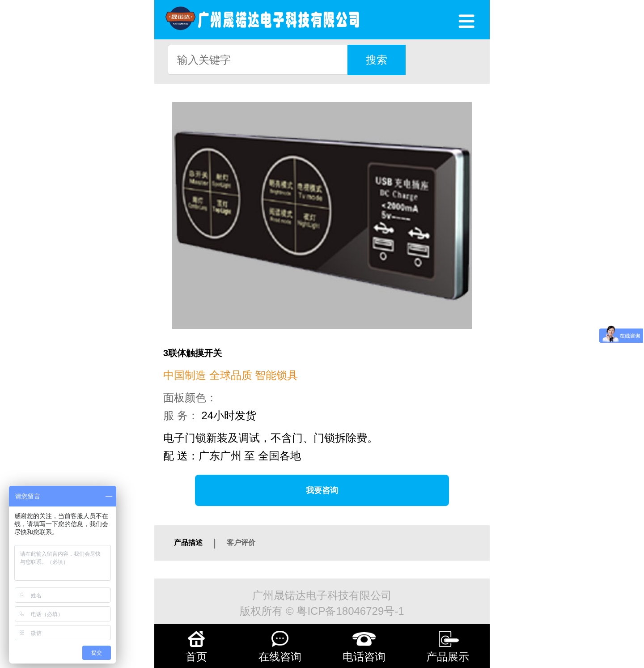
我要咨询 (322, 490)
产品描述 (188, 542)
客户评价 (241, 542)
